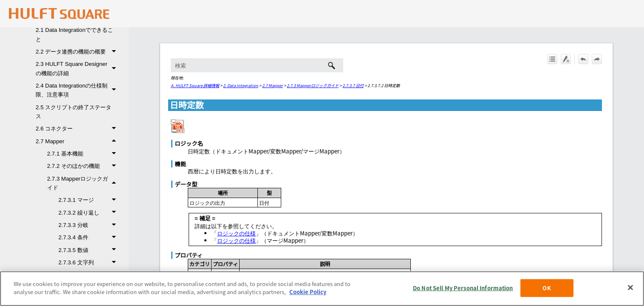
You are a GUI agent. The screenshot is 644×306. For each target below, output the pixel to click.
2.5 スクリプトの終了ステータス (73, 112)
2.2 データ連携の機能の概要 (78, 52)
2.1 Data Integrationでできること (74, 34)
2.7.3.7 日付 (353, 85)
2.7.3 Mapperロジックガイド (84, 183)
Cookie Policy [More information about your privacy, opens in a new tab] (308, 292)
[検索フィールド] (257, 65)
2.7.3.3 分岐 (89, 225)
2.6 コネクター (78, 129)
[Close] (630, 287)
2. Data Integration (241, 85)
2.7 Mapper (78, 141)
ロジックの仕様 (236, 233)
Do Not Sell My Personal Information (463, 288)
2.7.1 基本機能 (84, 154)
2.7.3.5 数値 (89, 250)
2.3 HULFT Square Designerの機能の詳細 (78, 69)
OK (547, 288)
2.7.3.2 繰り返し (89, 213)
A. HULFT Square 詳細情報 (195, 85)
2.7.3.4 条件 (89, 237)
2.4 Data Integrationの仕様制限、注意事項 (78, 90)
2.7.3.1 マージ (89, 200)
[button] (115, 52)
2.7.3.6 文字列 (89, 262)
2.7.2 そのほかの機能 (84, 166)
